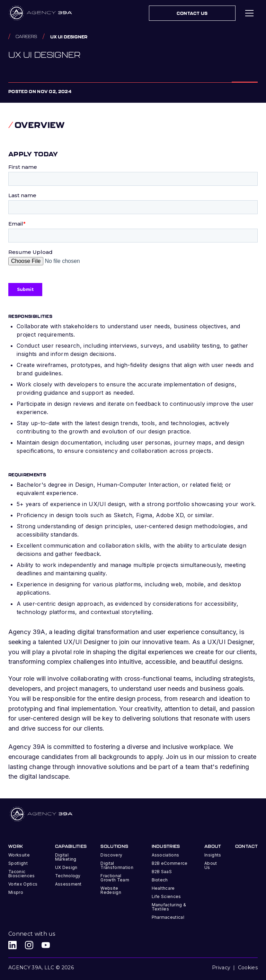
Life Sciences (166, 896)
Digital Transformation (117, 865)
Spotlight (18, 863)
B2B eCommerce (170, 863)
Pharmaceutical (168, 917)
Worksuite (19, 855)
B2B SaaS (162, 872)
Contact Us (192, 13)
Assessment (68, 884)
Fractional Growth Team (115, 878)
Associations (166, 855)
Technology (68, 876)
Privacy (221, 968)
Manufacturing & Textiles (169, 907)
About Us (211, 865)
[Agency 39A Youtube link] (46, 945)
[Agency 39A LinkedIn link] (12, 945)
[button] (249, 13)
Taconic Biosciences (22, 874)
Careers (26, 36)
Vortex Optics (23, 884)
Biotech (160, 880)
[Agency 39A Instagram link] (29, 945)
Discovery (111, 855)
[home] (41, 13)
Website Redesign (111, 890)
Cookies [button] (248, 968)
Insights (213, 855)
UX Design (66, 867)
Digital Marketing (66, 857)
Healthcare (163, 888)
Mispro (16, 892)
